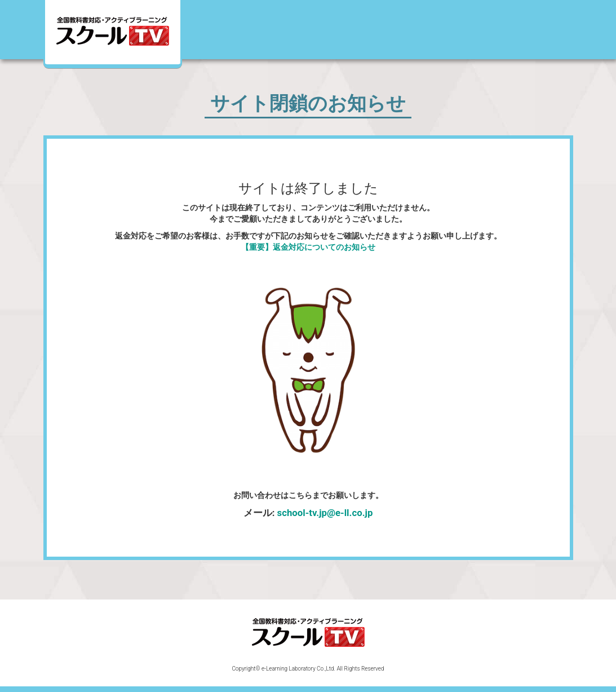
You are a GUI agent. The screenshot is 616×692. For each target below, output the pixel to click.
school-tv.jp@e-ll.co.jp (325, 513)
